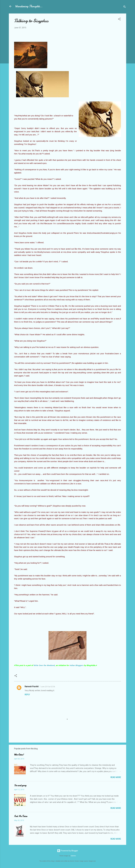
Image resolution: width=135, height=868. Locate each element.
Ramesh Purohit (32, 687)
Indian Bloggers (76, 665)
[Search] (125, 7)
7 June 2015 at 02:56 (47, 687)
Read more (116, 777)
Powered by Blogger (68, 851)
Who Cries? (19, 755)
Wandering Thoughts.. (29, 6)
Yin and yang (20, 785)
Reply (27, 695)
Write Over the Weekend (44, 665)
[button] (119, 19)
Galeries (73, 856)
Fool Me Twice (21, 816)
